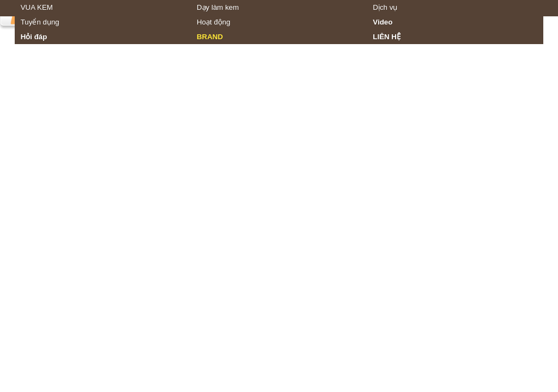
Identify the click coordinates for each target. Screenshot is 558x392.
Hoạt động (214, 22)
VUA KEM (37, 7)
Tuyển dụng (40, 22)
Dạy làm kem (218, 7)
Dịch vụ (385, 7)
